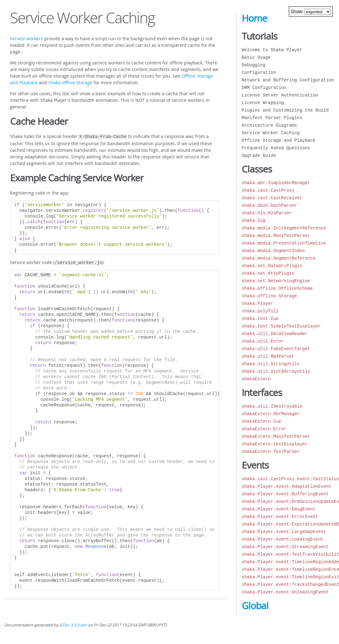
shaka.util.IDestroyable (272, 406)
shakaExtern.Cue (261, 421)
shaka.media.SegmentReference (279, 258)
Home (254, 18)
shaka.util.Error (263, 341)
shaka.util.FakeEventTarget (276, 349)
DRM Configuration (264, 88)
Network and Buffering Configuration (288, 80)
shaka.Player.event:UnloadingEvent (285, 592)
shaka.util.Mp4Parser (268, 356)
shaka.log (254, 220)
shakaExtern (256, 379)
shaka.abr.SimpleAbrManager (276, 183)
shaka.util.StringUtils (271, 364)
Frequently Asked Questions (276, 148)
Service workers (27, 39)
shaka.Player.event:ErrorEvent (280, 517)
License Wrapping (263, 103)
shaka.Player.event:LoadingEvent (282, 539)
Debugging (254, 65)
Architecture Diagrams (269, 125)
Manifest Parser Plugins (272, 118)
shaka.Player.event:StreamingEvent (285, 547)
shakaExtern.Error (264, 429)
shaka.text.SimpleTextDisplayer (281, 326)
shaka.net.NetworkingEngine (276, 281)
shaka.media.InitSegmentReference (284, 228)
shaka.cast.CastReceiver (272, 198)
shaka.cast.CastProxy (268, 190)
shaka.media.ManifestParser (276, 236)
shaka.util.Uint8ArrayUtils (276, 371)
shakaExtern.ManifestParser (276, 436)
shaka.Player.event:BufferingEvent (285, 494)
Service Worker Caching (271, 133)
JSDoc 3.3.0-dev (73, 625)
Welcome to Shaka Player (272, 50)
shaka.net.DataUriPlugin (272, 266)
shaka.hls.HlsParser (267, 213)
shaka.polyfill (260, 311)
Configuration (259, 72)
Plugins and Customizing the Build (285, 110)
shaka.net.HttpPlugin (268, 273)
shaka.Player (258, 303)
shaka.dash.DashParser (269, 205)
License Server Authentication (280, 95)
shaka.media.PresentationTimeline (284, 243)
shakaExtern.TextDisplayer (275, 444)
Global (255, 606)
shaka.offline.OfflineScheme (277, 288)
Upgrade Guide (259, 155)
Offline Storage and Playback (279, 140)
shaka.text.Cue (260, 319)
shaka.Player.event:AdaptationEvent (287, 486)
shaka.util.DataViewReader (275, 334)
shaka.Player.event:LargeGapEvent (284, 532)
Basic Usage (256, 57)
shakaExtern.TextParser (271, 451)
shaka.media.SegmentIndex (273, 251)
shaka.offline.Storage (70, 83)
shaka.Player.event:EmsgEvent (279, 509)
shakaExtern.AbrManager (271, 414)
